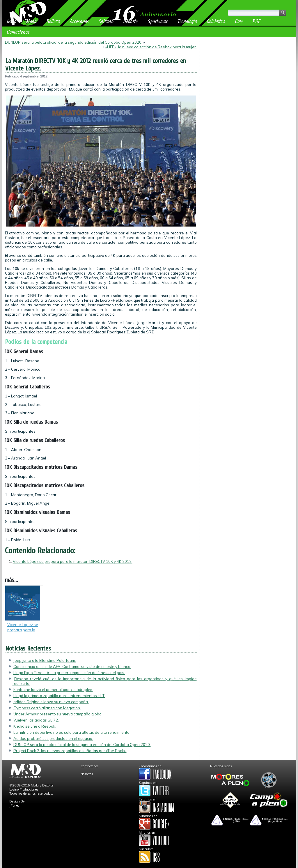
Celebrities (216, 21)
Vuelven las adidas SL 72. (36, 720)
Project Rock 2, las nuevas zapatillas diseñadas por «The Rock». (70, 751)
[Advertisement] (248, 76)
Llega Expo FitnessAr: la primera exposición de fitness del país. (69, 673)
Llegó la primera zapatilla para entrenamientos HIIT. (59, 696)
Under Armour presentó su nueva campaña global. (58, 714)
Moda (31, 21)
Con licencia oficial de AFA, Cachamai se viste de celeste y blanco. (72, 667)
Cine (239, 21)
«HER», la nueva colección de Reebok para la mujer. (151, 47)
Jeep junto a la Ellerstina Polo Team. (45, 660)
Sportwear (158, 21)
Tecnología (187, 21)
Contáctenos (18, 32)
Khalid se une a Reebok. (35, 726)
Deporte (131, 21)
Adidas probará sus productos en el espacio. (53, 738)
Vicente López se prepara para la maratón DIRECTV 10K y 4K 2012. (73, 561)
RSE (257, 21)
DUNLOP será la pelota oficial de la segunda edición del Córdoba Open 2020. (74, 42)
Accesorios (79, 21)
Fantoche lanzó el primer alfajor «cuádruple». (53, 690)
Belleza (53, 21)
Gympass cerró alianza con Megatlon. (47, 708)
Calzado (106, 21)
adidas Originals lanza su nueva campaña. (51, 702)
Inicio (12, 21)
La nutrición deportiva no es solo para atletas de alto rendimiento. (72, 732)
